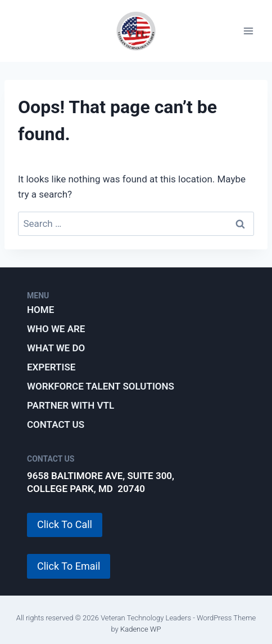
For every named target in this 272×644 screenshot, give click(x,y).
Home (40, 310)
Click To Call (65, 524)
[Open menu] (248, 31)
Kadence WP (141, 629)
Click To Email (69, 566)
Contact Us (56, 424)
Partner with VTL (71, 405)
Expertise (51, 367)
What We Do (56, 348)
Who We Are (56, 329)
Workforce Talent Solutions (101, 386)
